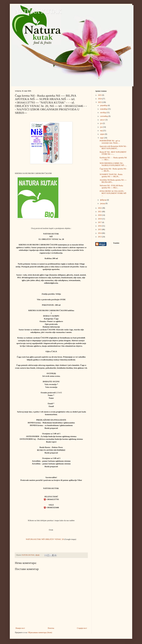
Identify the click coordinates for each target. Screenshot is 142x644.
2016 (100, 226)
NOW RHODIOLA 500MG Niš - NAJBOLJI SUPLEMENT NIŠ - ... (113, 164)
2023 (100, 102)
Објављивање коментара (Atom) (40, 633)
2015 (100, 230)
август (103, 120)
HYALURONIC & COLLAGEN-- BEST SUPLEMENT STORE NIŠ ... (113, 193)
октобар (103, 113)
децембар (104, 105)
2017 (100, 222)
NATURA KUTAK (38, 11)
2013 (100, 237)
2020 (100, 215)
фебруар (103, 200)
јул (101, 123)
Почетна (51, 628)
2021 (100, 212)
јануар (103, 203)
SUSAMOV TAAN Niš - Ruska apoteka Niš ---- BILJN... (111, 175)
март (102, 138)
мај (101, 131)
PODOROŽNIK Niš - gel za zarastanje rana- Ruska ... (110, 142)
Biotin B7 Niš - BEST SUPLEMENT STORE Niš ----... (113, 153)
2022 (100, 208)
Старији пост (82, 628)
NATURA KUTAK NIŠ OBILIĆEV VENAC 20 (45, 539)
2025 (100, 95)
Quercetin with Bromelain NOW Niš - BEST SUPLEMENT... (113, 147)
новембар (104, 109)
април (103, 134)
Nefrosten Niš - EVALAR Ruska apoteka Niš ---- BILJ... (111, 187)
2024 (100, 99)
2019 (100, 219)
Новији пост (20, 628)
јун (101, 127)
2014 (100, 233)
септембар (104, 116)
